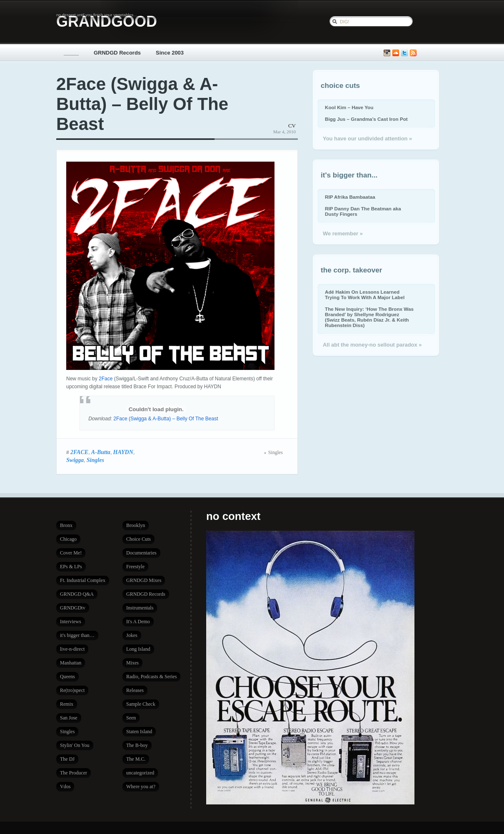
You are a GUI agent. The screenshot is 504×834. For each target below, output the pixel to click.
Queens (67, 677)
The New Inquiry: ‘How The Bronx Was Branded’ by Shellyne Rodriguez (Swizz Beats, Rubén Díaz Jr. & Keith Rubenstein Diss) (369, 317)
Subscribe (413, 53)
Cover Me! (71, 553)
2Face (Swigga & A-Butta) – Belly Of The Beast (142, 104)
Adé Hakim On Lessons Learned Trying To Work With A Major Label (365, 295)
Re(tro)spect (72, 690)
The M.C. (136, 759)
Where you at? (141, 787)
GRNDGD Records (117, 53)
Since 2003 (170, 53)
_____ (71, 53)
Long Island (138, 649)
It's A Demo (138, 622)
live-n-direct (72, 649)
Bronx (66, 525)
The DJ (67, 759)
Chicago (68, 539)
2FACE (79, 452)
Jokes (132, 635)
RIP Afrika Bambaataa (350, 197)
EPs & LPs (71, 567)
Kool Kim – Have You (349, 107)
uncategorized (140, 773)
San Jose (69, 718)
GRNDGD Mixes (144, 580)
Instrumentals (140, 608)
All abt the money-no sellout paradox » (372, 345)
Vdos (65, 787)
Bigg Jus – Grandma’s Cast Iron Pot (366, 119)
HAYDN (123, 452)
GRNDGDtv (73, 608)
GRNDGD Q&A (77, 594)
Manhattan (71, 663)
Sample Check (141, 704)
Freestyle (135, 567)
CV (292, 126)
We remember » (343, 233)
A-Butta (101, 452)
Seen (131, 718)
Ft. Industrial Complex (83, 580)
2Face (106, 379)
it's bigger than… (77, 635)
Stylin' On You (75, 745)
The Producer (74, 773)
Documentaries (141, 553)
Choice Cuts (138, 539)
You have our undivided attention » (367, 139)
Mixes (132, 663)
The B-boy (137, 745)
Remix (67, 704)
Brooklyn (136, 525)
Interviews (71, 622)
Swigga (75, 460)
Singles (95, 460)
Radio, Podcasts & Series (151, 677)
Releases (135, 690)
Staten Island (139, 732)
